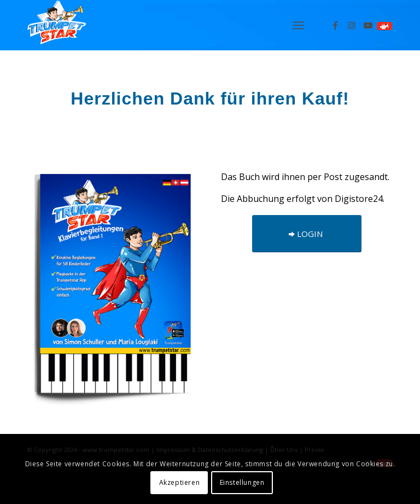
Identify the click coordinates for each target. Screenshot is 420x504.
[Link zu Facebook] (335, 25)
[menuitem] (298, 25)
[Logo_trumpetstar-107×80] (57, 25)
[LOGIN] (307, 234)
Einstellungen (242, 482)
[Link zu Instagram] (352, 25)
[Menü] (298, 25)
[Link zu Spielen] (384, 25)
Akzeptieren (180, 482)
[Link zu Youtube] (368, 25)
